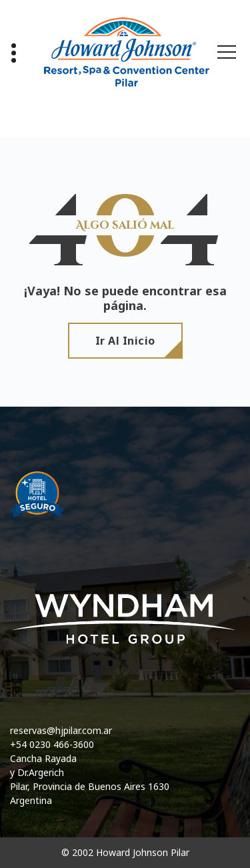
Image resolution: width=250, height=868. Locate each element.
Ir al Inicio (125, 341)
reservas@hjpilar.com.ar (61, 730)
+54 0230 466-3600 (52, 744)
